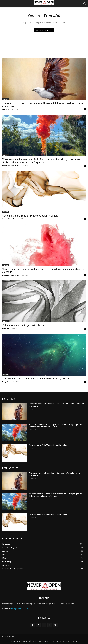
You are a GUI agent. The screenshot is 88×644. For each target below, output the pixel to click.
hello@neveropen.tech (20, 609)
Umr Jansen (6, 109)
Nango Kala (6, 328)
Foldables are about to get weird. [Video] (24, 325)
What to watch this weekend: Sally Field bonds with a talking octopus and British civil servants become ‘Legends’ (42, 161)
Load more (44, 387)
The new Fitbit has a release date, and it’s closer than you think (36, 379)
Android (5, 99)
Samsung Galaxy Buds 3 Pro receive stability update (30, 216)
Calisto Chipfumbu (9, 219)
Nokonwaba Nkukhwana (11, 165)
